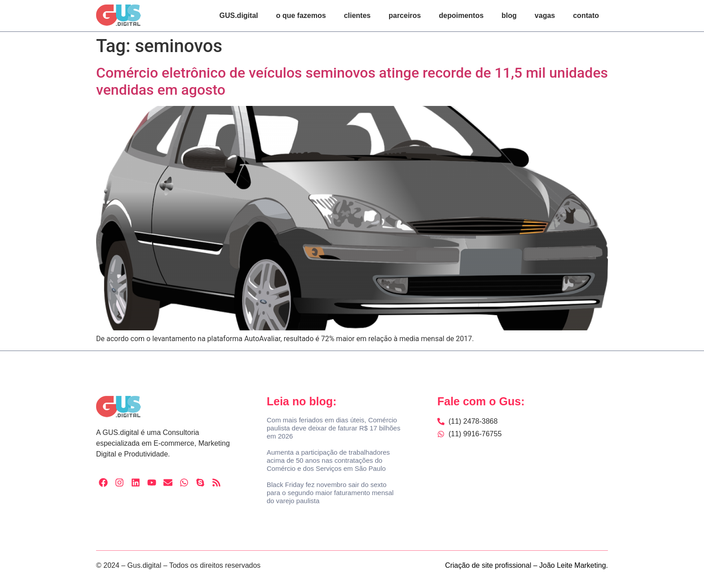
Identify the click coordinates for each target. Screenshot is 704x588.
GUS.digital (239, 15)
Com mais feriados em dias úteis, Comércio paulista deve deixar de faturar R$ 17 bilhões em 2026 (334, 428)
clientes (357, 15)
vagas (545, 15)
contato (586, 15)
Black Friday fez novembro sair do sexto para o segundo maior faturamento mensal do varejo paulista (330, 493)
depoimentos (462, 15)
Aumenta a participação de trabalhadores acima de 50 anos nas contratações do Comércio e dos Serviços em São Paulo (328, 460)
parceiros (405, 15)
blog (509, 15)
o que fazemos (301, 15)
